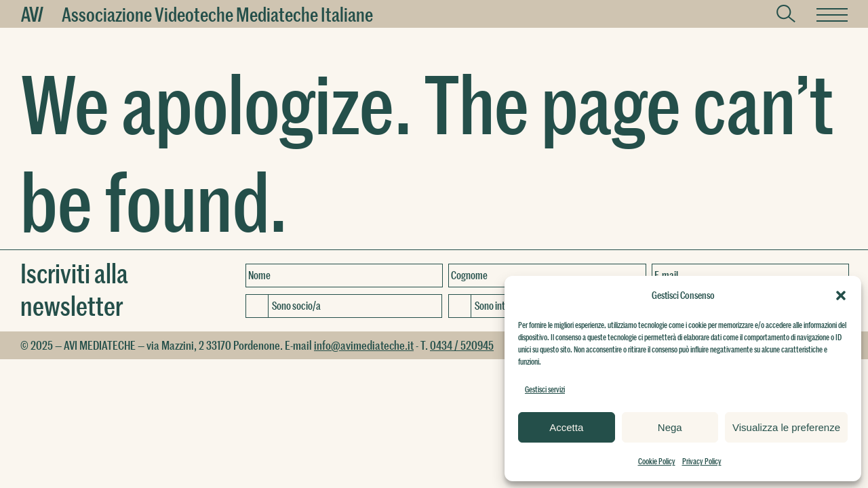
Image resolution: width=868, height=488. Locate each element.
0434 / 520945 (462, 345)
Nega (670, 427)
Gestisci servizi (545, 389)
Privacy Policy (702, 461)
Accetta (566, 427)
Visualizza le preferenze (786, 427)
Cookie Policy (657, 461)
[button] (841, 296)
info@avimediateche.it (364, 345)
